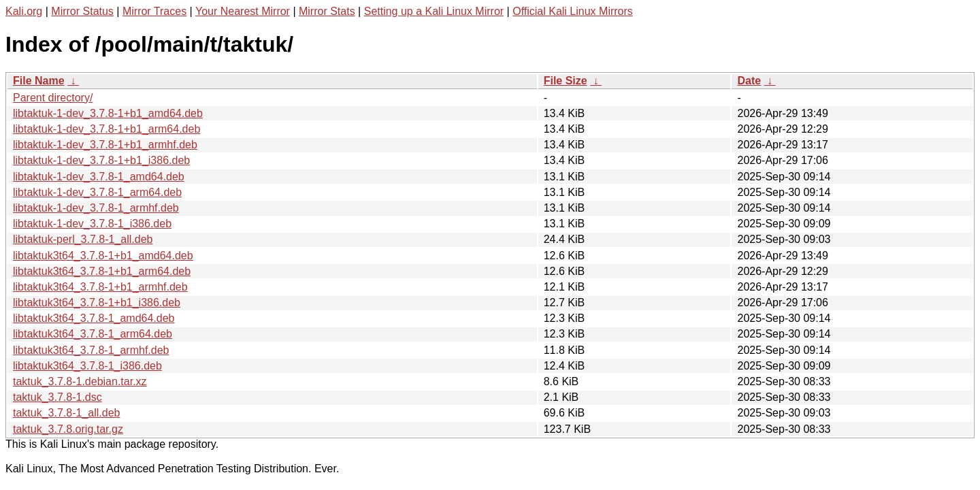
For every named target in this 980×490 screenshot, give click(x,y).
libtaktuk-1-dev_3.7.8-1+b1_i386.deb (101, 160)
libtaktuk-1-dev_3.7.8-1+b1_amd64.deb (108, 113)
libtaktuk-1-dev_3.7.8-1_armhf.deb (96, 208)
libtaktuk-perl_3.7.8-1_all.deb (83, 239)
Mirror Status (82, 11)
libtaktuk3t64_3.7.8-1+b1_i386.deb (97, 303)
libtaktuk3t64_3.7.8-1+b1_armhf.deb (100, 287)
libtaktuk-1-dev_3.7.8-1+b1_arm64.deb (107, 129)
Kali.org (24, 11)
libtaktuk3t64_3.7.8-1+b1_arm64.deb (102, 271)
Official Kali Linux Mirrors (573, 11)
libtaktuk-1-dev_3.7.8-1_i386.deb (92, 224)
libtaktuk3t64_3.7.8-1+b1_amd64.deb (103, 256)
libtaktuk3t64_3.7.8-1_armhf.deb (91, 350)
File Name (39, 81)
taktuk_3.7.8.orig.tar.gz (68, 429)
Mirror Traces (154, 11)
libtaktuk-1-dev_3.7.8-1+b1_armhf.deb (105, 145)
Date (749, 81)
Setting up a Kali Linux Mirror (434, 11)
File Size (566, 81)
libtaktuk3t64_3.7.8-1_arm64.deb (93, 334)
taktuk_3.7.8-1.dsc (58, 397)
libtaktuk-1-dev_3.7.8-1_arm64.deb (97, 192)
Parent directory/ (53, 98)
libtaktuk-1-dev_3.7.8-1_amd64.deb (99, 177)
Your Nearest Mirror (243, 11)
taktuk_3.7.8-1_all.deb (66, 413)
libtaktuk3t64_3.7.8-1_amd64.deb (94, 318)
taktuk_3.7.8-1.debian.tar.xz (80, 381)
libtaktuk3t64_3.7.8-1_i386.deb (87, 366)
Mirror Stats (327, 11)
